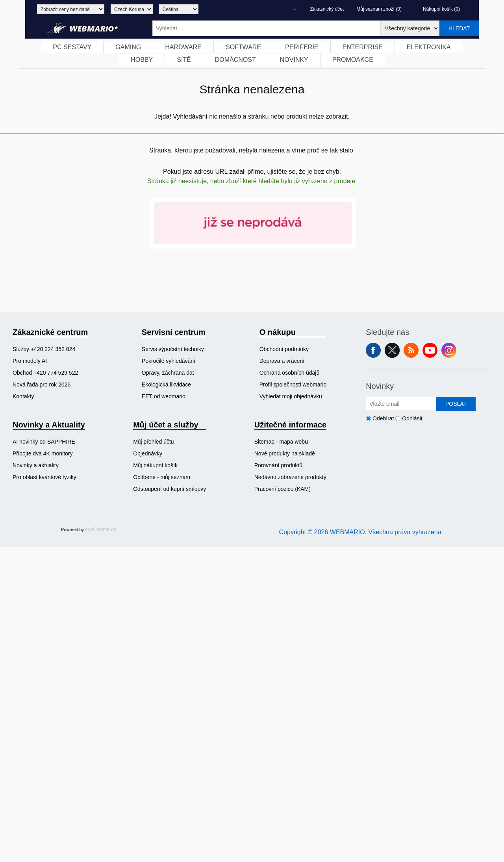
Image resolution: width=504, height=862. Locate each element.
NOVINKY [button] (294, 60)
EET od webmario (164, 396)
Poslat (456, 404)
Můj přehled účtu (154, 442)
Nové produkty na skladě (285, 453)
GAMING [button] (128, 47)
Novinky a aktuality (36, 465)
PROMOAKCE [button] (353, 60)
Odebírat (383, 418)
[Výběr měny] (132, 9)
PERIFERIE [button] (302, 47)
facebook (373, 350)
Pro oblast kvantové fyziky (44, 477)
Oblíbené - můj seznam (162, 477)
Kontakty (23, 396)
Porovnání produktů (278, 465)
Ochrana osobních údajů (290, 373)
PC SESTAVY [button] (72, 47)
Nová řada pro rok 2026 (42, 385)
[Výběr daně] (71, 9)
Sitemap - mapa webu (281, 442)
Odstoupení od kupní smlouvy (170, 489)
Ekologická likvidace (166, 385)
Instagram (449, 350)
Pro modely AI (30, 361)
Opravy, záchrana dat (168, 373)
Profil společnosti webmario (293, 385)
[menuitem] (72, 47)
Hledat (459, 28)
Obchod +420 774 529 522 (45, 373)
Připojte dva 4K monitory (43, 453)
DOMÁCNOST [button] (235, 60)
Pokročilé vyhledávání (169, 361)
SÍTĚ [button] (184, 60)
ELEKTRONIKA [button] (429, 47)
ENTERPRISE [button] (363, 47)
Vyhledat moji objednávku (291, 396)
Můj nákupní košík (155, 465)
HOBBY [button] (142, 60)
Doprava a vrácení (282, 361)
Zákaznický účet (327, 9)
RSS (411, 350)
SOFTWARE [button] (243, 47)
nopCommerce (101, 529)
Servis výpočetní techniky (173, 349)
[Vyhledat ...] (267, 28)
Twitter (392, 350)
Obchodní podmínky (284, 349)
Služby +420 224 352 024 (44, 349)
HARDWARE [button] (183, 47)
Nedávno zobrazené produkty (290, 477)
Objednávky (148, 453)
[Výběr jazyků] (179, 9)
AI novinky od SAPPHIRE (44, 442)
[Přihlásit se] (401, 404)
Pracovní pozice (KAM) (283, 489)
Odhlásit (412, 418)
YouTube (430, 350)
